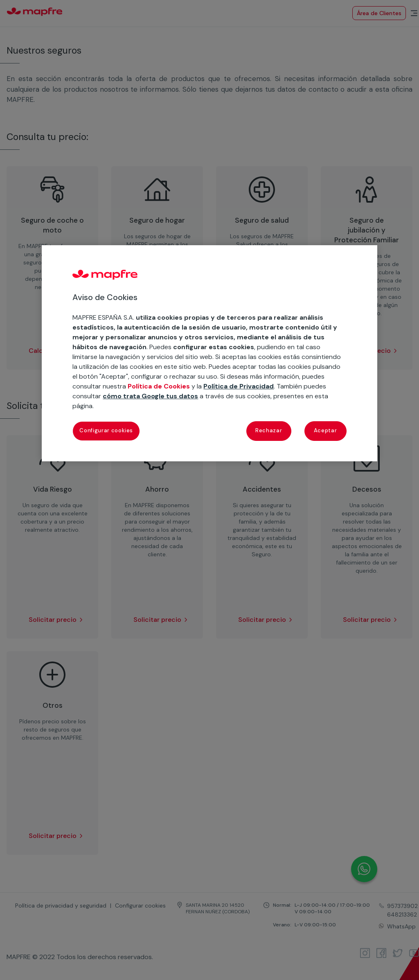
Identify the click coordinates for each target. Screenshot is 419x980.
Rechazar (269, 430)
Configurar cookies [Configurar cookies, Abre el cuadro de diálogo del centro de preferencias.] (106, 430)
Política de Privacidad (239, 386)
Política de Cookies (159, 386)
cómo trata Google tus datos (150, 396)
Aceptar (326, 430)
